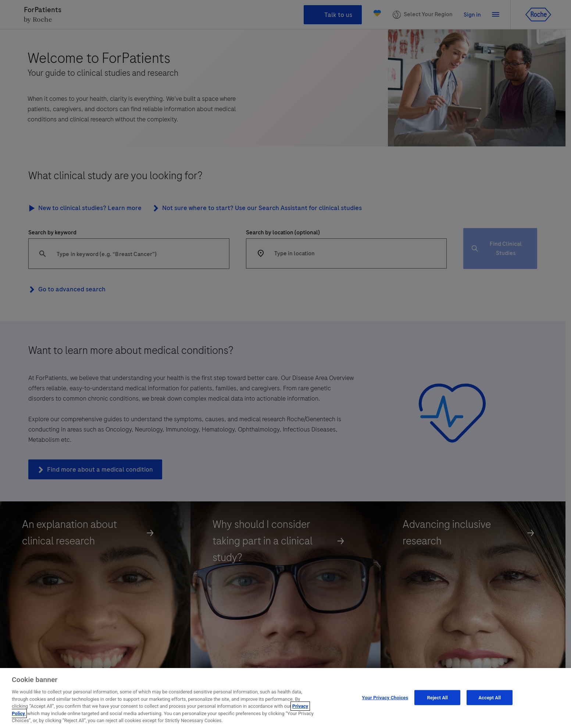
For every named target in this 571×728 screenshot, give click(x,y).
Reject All (437, 697)
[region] (285, 698)
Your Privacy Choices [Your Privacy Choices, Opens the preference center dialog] (385, 697)
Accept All (490, 697)
